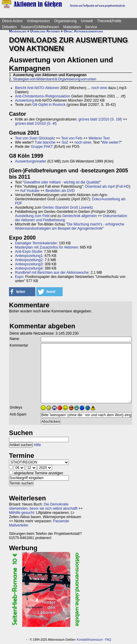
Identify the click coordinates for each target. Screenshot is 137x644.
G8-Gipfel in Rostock (49, 105)
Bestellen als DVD (60, 191)
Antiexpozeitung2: (29, 260)
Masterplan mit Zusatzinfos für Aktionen (46, 247)
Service (91, 27)
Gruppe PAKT (42, 147)
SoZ (65, 142)
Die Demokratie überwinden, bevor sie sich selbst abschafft (43, 506)
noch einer (83, 142)
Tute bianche (45, 142)
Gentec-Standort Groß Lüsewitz (68, 207)
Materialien (72, 27)
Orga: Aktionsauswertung (83, 31)
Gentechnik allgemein (79, 216)
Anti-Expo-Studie (28, 252)
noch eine (99, 88)
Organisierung (65, 21)
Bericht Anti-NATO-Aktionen (37, 88)
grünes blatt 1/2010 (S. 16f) (100, 119)
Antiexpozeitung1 (29, 256)
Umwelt (87, 21)
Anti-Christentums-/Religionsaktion (43, 96)
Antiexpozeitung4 (29, 268)
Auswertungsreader (31, 161)
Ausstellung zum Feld (32, 216)
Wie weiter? (111, 142)
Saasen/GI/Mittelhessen (40, 27)
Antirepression (39, 21)
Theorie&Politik (109, 21)
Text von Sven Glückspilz (35, 138)
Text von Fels (72, 138)
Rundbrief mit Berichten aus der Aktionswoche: (52, 273)
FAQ (108, 640)
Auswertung (24, 100)
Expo (19, 277)
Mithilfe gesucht (21, 513)
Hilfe (37, 445)
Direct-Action (12, 21)
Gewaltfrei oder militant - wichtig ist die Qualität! (62, 182)
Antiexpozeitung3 (29, 264)
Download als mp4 (100, 186)
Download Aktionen (45, 31)
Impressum (95, 640)
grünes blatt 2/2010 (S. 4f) (36, 124)
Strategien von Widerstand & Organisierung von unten (55, 79)
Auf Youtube (30, 191)
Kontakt (82, 640)
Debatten (9, 27)
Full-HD (123, 186)
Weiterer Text (99, 138)
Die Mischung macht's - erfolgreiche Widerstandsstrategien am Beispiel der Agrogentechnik (70, 226)
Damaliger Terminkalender (36, 243)
